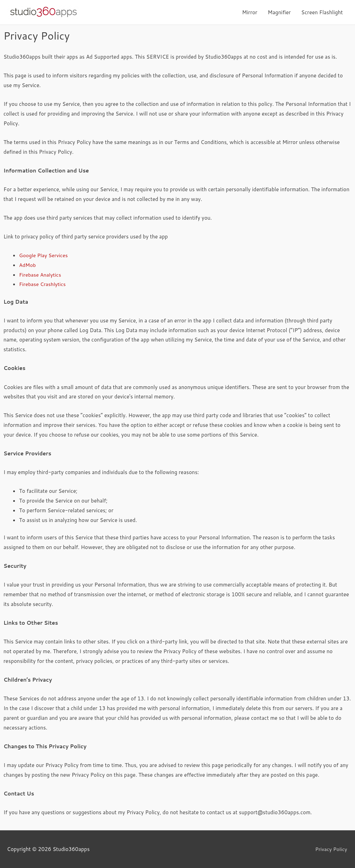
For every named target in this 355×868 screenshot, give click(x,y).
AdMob (28, 265)
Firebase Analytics (41, 275)
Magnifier (279, 12)
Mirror (250, 12)
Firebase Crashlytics (43, 284)
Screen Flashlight (322, 12)
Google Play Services (44, 255)
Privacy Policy (331, 849)
